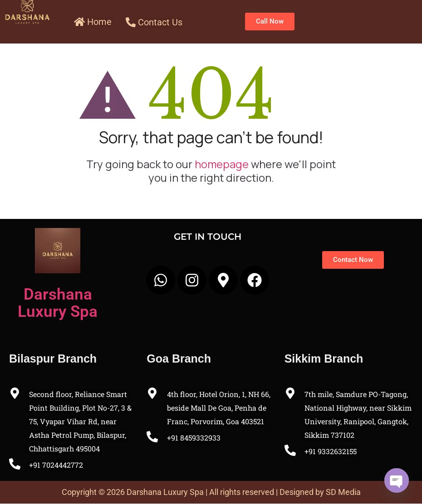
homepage (222, 164)
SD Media (343, 492)
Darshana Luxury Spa (58, 303)
